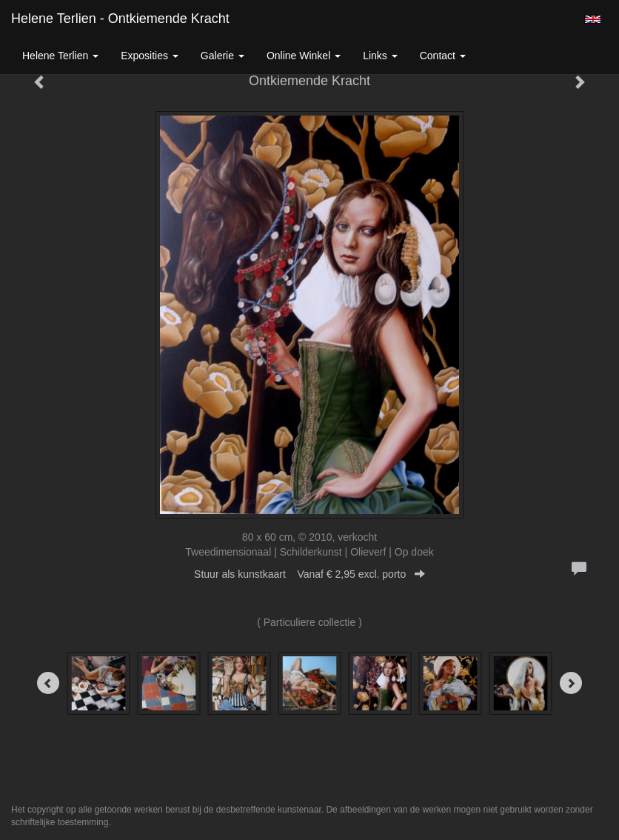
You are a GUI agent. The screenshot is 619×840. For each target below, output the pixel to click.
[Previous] (48, 683)
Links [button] (380, 56)
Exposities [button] (150, 56)
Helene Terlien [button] (60, 56)
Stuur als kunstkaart (309, 574)
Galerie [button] (222, 56)
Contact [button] (443, 56)
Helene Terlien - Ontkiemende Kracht (120, 19)
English (593, 19)
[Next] (571, 683)
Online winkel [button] (304, 56)
